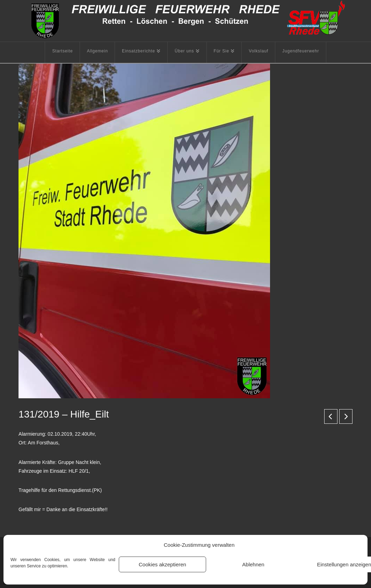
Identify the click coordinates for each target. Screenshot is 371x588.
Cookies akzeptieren (162, 564)
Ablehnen (253, 564)
